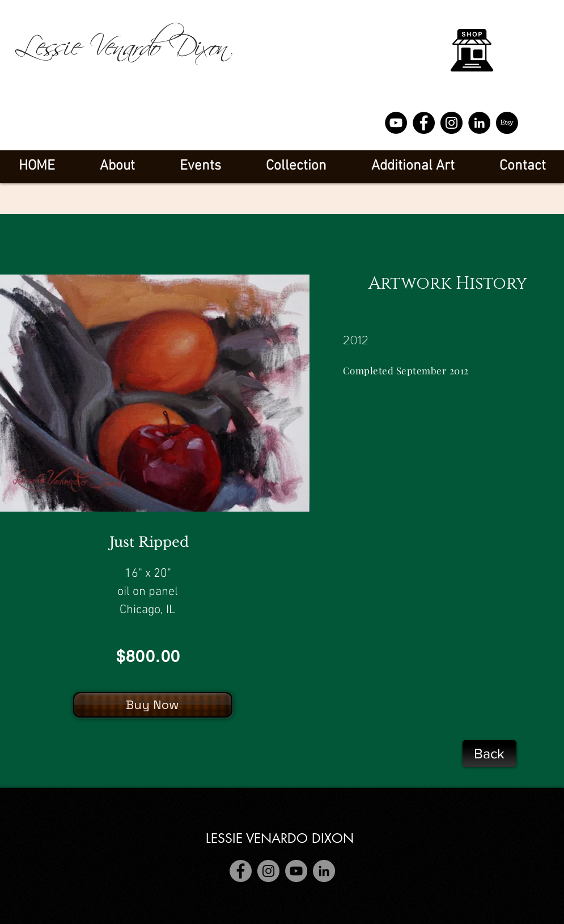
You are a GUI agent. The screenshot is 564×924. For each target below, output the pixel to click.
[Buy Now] (153, 705)
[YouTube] (396, 123)
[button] (201, 166)
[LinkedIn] (479, 123)
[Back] (489, 754)
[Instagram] (451, 123)
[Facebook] (424, 123)
